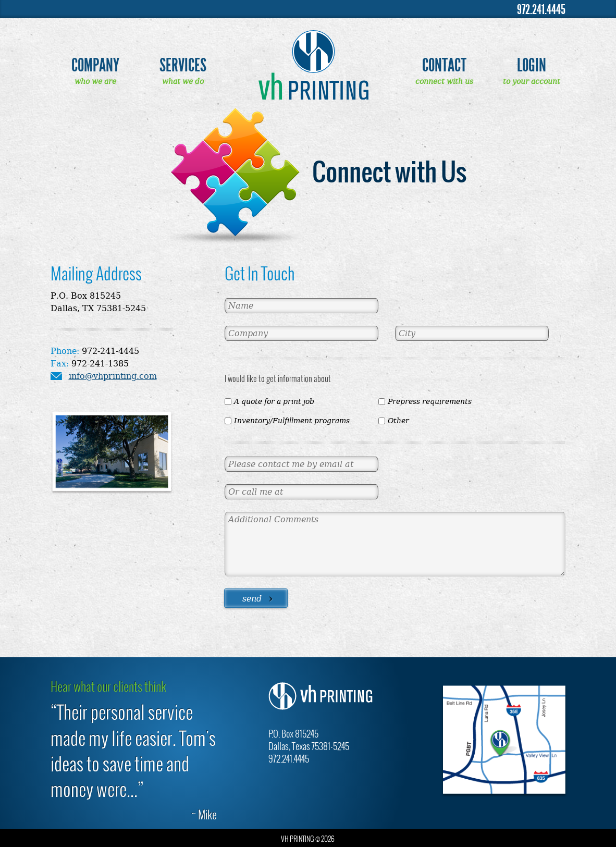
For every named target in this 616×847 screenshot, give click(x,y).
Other (398, 421)
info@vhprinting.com (113, 376)
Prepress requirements (430, 401)
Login (532, 65)
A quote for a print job (274, 401)
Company (95, 65)
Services (183, 65)
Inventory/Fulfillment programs (292, 421)
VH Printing (313, 65)
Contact (444, 65)
